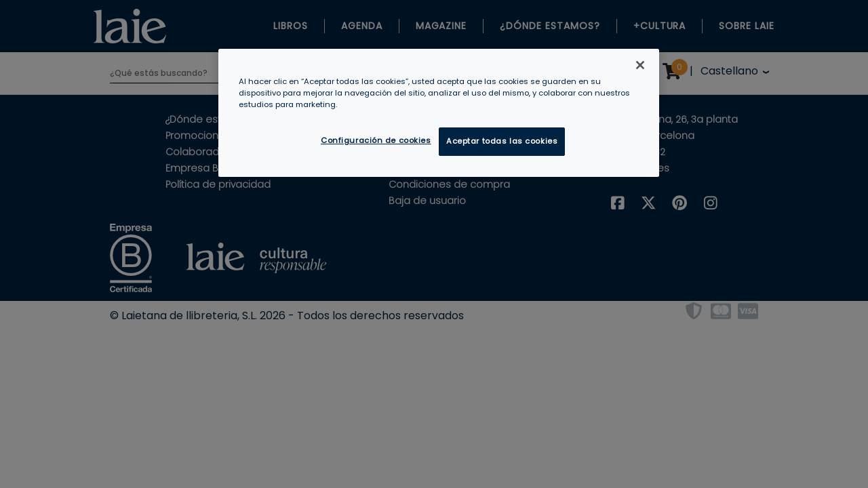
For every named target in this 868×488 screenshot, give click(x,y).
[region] (439, 113)
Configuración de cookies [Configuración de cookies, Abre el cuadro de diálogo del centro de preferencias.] (376, 140)
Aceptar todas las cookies (502, 141)
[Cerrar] (640, 65)
